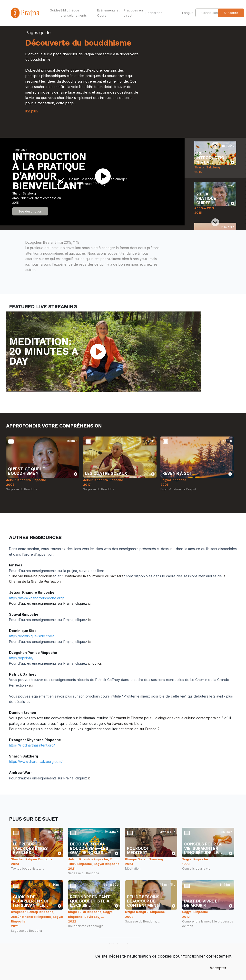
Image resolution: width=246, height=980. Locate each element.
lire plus (32, 111)
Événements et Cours (108, 13)
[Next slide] (215, 222)
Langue (188, 13)
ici (90, 603)
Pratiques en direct (133, 13)
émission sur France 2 (142, 729)
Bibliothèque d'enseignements (74, 13)
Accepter (218, 968)
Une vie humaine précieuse (33, 576)
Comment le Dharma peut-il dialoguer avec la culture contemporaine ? (167, 718)
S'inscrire (231, 13)
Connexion (210, 13)
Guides (54, 10)
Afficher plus (120, 944)
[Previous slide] (215, 146)
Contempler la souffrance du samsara (93, 576)
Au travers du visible (123, 723)
